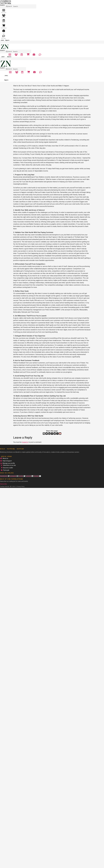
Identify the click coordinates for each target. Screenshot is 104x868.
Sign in (7, 40)
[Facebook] (44, 434)
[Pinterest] (52, 434)
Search (2, 5)
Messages (4, 38)
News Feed (4, 13)
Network (4, 18)
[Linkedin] (49, 434)
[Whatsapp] (57, 434)
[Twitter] (47, 434)
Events (4, 23)
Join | (2, 40)
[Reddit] (55, 434)
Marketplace (4, 28)
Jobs (4, 33)
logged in (25, 442)
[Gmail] (60, 434)
